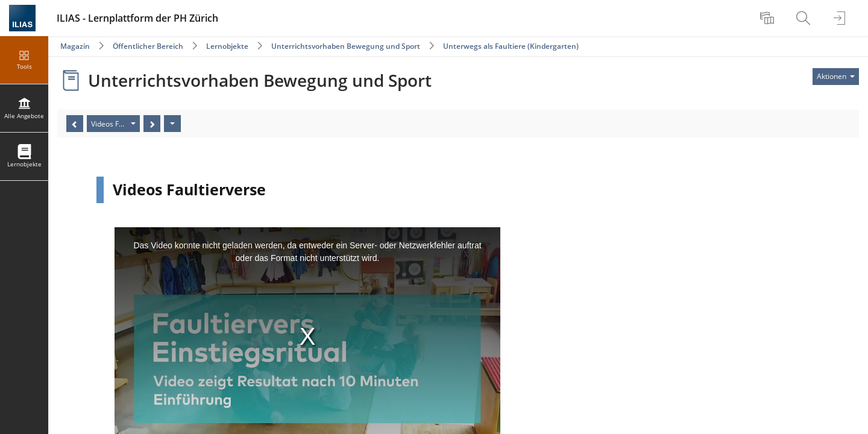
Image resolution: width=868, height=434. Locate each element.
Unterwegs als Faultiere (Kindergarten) (511, 46)
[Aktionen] (172, 124)
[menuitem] (769, 18)
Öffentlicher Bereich (148, 46)
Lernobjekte (227, 46)
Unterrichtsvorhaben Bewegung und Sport (346, 46)
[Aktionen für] (836, 77)
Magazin (75, 46)
